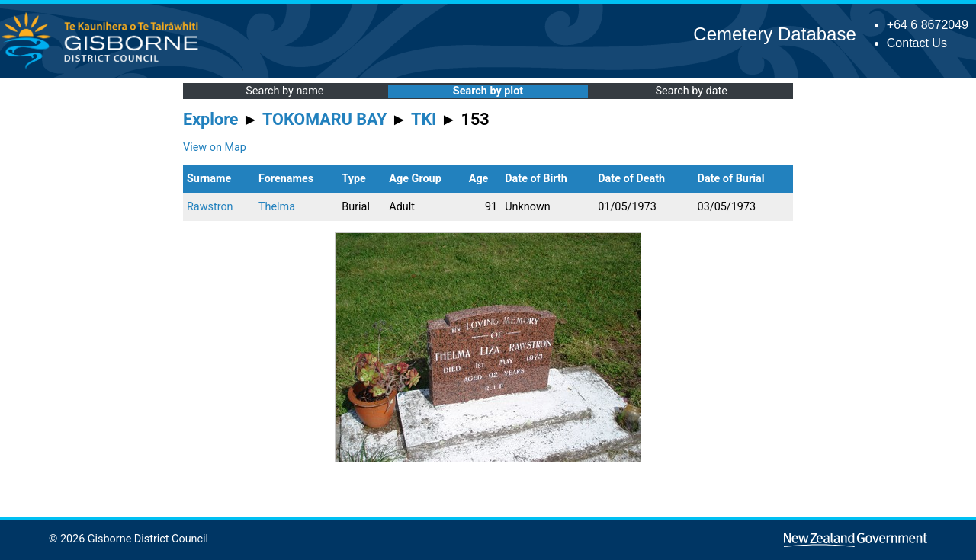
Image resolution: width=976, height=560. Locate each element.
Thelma (277, 207)
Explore (211, 119)
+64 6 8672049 (928, 25)
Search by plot (488, 91)
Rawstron (210, 207)
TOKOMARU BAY (324, 119)
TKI (424, 119)
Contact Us (917, 43)
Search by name (284, 91)
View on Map (215, 147)
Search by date (691, 91)
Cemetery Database (774, 34)
